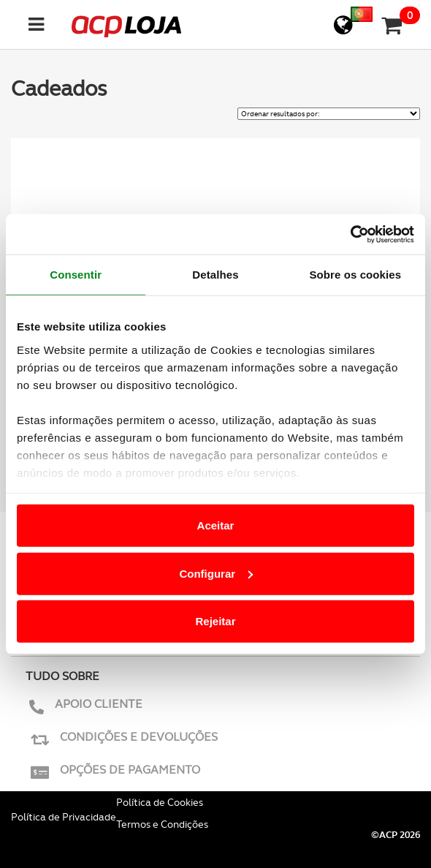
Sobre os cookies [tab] (355, 275)
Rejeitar (215, 621)
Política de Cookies (160, 802)
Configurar (216, 573)
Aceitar (216, 525)
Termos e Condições (162, 824)
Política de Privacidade (64, 817)
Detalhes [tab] (215, 275)
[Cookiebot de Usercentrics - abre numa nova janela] (350, 234)
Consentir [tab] (76, 275)
